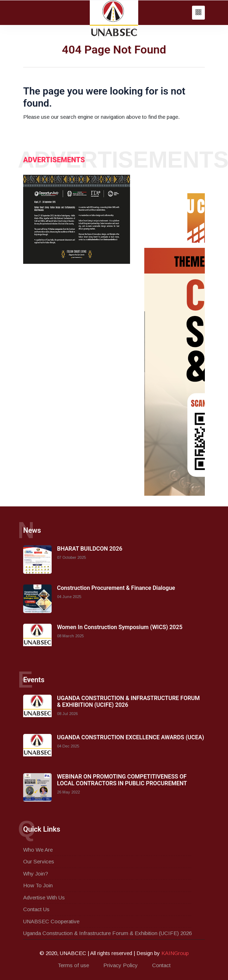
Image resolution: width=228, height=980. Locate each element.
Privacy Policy (121, 965)
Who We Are (38, 850)
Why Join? (36, 874)
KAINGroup (175, 953)
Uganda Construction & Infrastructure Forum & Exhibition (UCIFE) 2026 (107, 933)
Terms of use (73, 965)
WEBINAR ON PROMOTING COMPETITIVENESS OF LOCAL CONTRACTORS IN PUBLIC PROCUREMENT (122, 780)
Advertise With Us (44, 897)
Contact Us (36, 909)
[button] (198, 13)
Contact (161, 965)
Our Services (39, 861)
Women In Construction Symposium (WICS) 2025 (120, 627)
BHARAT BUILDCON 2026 (90, 549)
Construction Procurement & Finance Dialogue (116, 588)
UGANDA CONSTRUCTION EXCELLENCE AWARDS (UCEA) (131, 737)
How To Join (38, 885)
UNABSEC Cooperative (51, 921)
